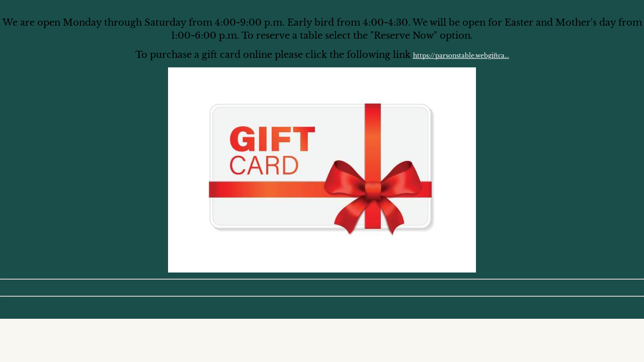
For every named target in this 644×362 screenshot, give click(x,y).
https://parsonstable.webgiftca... (461, 56)
